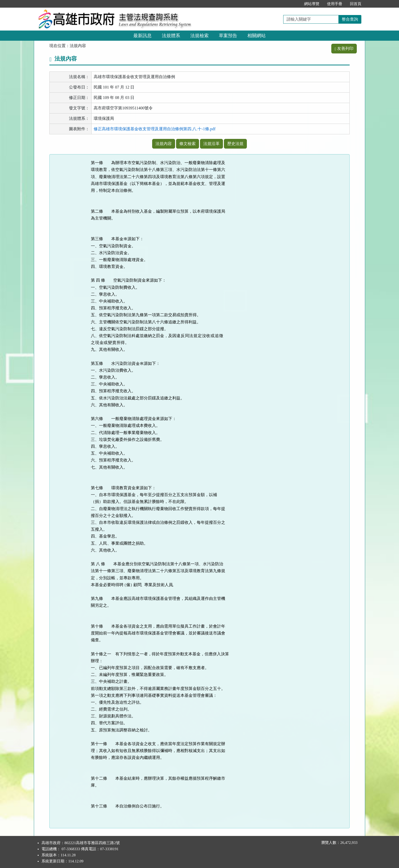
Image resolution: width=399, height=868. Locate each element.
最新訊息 (142, 36)
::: (295, 4)
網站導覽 (312, 4)
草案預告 (228, 36)
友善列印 (344, 48)
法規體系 (171, 36)
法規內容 (164, 144)
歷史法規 (235, 144)
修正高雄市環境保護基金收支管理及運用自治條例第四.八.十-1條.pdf (155, 129)
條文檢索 (188, 144)
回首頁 (356, 4)
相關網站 (256, 36)
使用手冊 (335, 4)
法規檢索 (199, 36)
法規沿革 (211, 144)
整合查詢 (350, 19)
